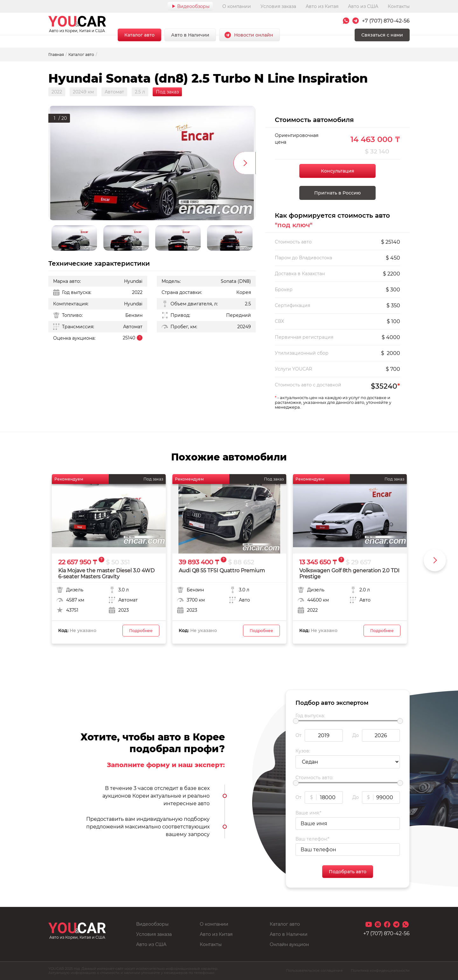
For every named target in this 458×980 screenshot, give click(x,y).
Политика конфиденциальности (380, 971)
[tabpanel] (152, 163)
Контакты (399, 6)
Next (245, 163)
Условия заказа (278, 6)
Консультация (338, 171)
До (356, 735)
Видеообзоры (193, 6)
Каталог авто (139, 35)
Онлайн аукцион (289, 944)
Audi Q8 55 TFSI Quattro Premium (222, 571)
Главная (56, 54)
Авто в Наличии (190, 35)
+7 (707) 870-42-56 (386, 21)
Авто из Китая (322, 6)
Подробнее (141, 631)
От (298, 735)
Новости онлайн (254, 35)
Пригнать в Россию (337, 193)
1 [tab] (55, 118)
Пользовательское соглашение (314, 971)
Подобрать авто (348, 872)
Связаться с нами (382, 35)
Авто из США (363, 6)
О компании (237, 6)
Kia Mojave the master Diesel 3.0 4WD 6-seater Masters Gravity (106, 574)
